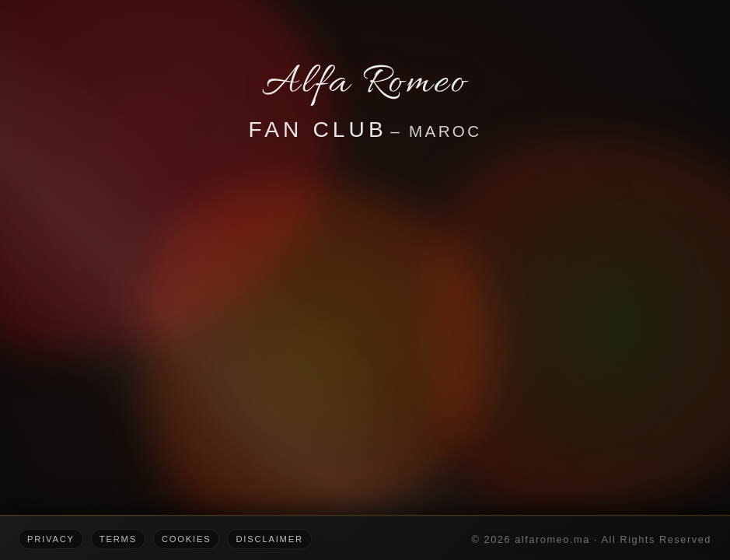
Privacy (51, 539)
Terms (118, 539)
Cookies (187, 539)
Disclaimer (269, 539)
